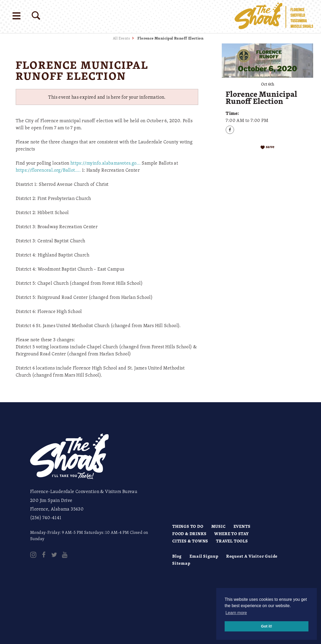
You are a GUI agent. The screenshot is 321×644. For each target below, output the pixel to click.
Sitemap (181, 563)
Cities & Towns (190, 541)
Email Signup (204, 556)
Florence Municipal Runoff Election (170, 38)
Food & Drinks (189, 534)
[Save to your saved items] (267, 147)
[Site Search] (36, 16)
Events (242, 526)
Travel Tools (232, 541)
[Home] (274, 16)
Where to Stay (231, 534)
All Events (121, 38)
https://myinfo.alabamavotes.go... (106, 163)
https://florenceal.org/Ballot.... (48, 170)
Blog (177, 556)
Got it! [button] (267, 626)
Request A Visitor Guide (252, 556)
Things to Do (188, 526)
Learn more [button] (236, 613)
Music (218, 526)
